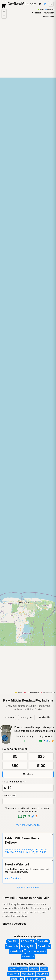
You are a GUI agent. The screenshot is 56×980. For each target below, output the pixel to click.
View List (45, 717)
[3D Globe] (40, 4)
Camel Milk (44, 946)
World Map (36, 13)
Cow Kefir (14, 974)
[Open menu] (51, 4)
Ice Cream (42, 974)
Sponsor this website (28, 887)
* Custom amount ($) (14, 782)
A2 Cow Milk (28, 941)
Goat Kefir (28, 974)
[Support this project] (45, 4)
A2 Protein (28, 957)
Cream (23, 969)
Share (10, 718)
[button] (4, 12)
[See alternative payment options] (33, 816)
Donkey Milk (28, 946)
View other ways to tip (28, 825)
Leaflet (19, 692)
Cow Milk (13, 941)
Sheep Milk (12, 946)
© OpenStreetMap (32, 692)
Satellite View (48, 17)
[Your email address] (28, 801)
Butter (13, 969)
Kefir (44, 969)
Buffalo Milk (17, 952)
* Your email (9, 796)
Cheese (34, 969)
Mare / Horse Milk (36, 952)
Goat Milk (43, 941)
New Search (49, 13)
